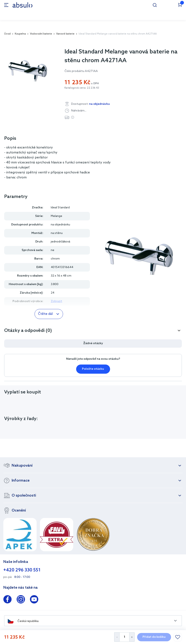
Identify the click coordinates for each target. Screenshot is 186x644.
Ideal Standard (60, 208)
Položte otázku (93, 369)
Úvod (7, 34)
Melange (56, 216)
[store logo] (22, 5)
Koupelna (20, 34)
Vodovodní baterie (41, 34)
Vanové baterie (65, 34)
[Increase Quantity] (132, 637)
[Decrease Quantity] (117, 637)
